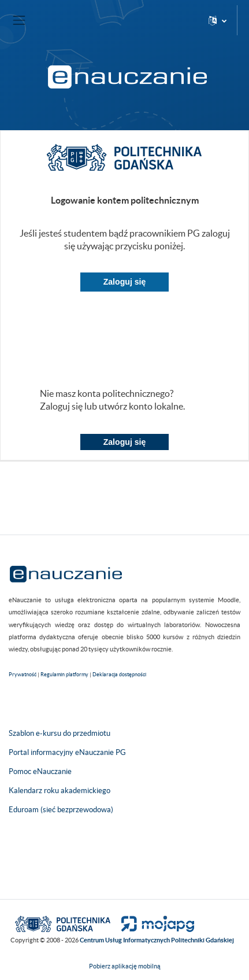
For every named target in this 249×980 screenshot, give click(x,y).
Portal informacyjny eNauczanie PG (67, 752)
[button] (218, 20)
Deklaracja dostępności (119, 675)
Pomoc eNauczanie (40, 771)
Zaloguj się (125, 282)
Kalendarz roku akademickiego (60, 791)
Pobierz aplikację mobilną (125, 966)
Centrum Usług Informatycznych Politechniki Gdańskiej (157, 940)
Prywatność (23, 675)
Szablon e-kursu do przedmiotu (60, 733)
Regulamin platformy (64, 675)
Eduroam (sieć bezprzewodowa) (61, 810)
